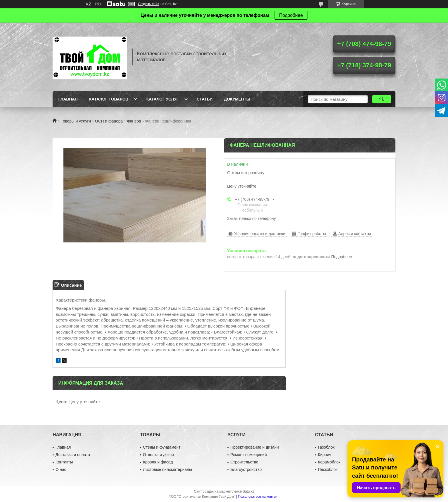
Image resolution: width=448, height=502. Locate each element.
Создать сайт (149, 4)
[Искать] (382, 99)
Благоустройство (246, 469)
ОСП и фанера (109, 121)
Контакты (64, 462)
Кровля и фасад (158, 462)
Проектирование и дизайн (254, 447)
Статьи (205, 99)
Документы (237, 99)
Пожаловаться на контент (258, 497)
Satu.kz (248, 491)
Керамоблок (329, 462)
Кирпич (325, 455)
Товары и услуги (76, 121)
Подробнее (291, 15)
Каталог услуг (162, 99)
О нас (61, 469)
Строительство (244, 462)
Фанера (134, 121)
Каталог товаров (109, 99)
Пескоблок (328, 469)
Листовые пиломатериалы (167, 469)
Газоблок (326, 447)
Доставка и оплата (73, 455)
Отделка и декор (158, 455)
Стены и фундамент (162, 447)
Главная (68, 99)
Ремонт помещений (248, 455)
